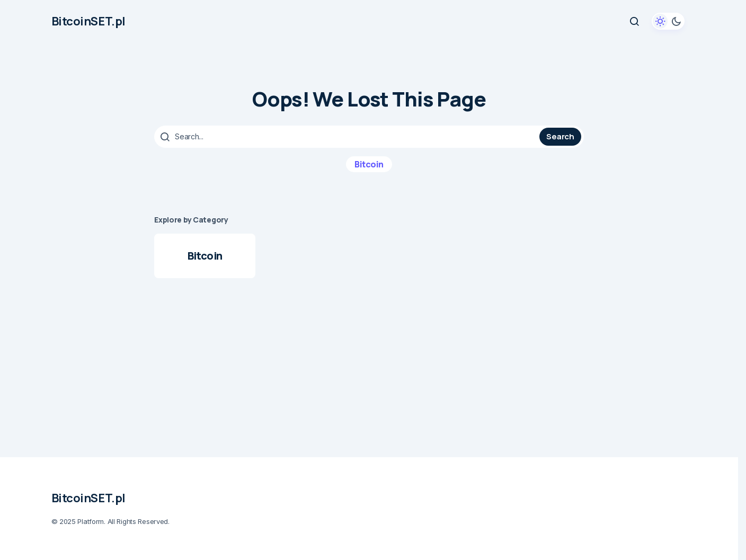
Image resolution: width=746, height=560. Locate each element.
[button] (634, 21)
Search (560, 136)
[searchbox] (348, 137)
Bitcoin (369, 164)
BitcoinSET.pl (88, 21)
